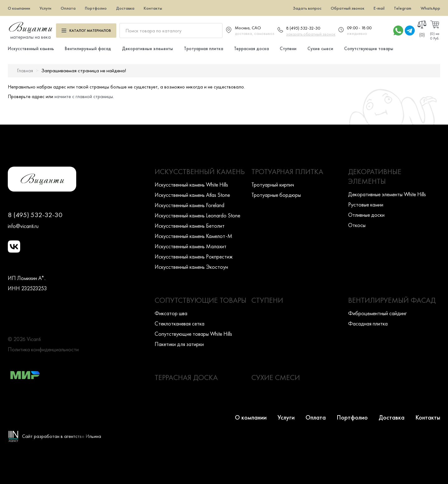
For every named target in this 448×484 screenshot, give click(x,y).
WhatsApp (430, 8)
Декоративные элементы (147, 49)
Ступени (288, 49)
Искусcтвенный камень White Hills (191, 185)
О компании (19, 8)
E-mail (379, 8)
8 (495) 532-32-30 (303, 28)
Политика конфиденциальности (43, 349)
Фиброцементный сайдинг (377, 313)
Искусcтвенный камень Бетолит (190, 226)
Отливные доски (366, 215)
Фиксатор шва (171, 313)
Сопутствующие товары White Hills (193, 334)
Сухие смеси (320, 49)
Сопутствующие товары (369, 49)
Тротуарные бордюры (276, 195)
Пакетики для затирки (179, 344)
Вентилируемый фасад (88, 49)
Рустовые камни (366, 204)
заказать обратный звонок (311, 34)
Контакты (153, 8)
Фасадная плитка (368, 323)
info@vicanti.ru (23, 226)
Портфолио (96, 8)
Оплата (68, 8)
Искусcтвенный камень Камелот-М (194, 236)
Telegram (403, 8)
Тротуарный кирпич (273, 185)
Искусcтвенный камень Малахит (191, 246)
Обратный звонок (348, 8)
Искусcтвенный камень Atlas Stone (192, 195)
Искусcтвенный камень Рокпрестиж (194, 256)
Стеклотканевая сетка (180, 323)
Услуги (45, 8)
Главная (25, 71)
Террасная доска (251, 49)
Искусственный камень (31, 49)
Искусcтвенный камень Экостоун (191, 267)
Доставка (125, 8)
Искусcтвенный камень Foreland (189, 205)
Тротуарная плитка (203, 49)
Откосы (357, 225)
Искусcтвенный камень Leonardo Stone (197, 215)
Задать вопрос (307, 8)
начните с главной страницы (84, 96)
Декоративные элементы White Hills (387, 194)
